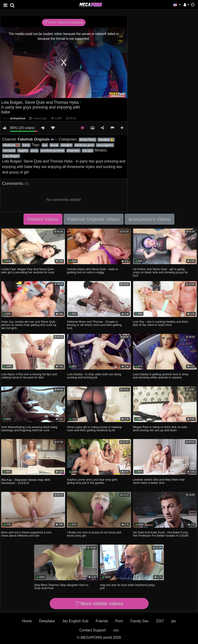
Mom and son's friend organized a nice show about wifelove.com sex (26, 534)
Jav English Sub (75, 621)
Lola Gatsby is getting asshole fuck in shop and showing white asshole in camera (161, 376)
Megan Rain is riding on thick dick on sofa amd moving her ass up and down (160, 429)
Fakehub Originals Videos (94, 219)
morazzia (9, 151)
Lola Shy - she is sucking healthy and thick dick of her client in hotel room (161, 323)
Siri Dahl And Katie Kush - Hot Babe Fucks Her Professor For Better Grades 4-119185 (161, 534)
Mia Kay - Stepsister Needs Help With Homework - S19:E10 (26, 481)
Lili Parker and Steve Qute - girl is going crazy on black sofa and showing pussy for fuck (160, 272)
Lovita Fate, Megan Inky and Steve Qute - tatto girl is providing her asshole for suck (28, 271)
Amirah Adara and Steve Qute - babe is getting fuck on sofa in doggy (92, 271)
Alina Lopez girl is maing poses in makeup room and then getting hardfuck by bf (94, 429)
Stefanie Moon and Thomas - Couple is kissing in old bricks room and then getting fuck (94, 325)
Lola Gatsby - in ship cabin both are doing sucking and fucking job (94, 376)
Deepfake (47, 621)
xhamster (73, 151)
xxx (116, 630)
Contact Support (93, 630)
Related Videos (43, 219)
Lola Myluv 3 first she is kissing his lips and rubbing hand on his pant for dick (29, 376)
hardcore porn (84, 145)
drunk (54, 145)
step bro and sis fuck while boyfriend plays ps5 (127, 587)
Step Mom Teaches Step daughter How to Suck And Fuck (61, 587)
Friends (102, 621)
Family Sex (139, 621)
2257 (160, 621)
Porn (119, 621)
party (34, 151)
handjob (67, 145)
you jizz (88, 151)
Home (27, 621)
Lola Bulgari (11, 156)
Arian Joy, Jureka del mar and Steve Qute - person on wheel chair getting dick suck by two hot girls (29, 325)
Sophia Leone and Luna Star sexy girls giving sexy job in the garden (92, 481)
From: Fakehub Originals (64, 22)
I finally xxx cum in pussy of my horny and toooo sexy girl (94, 534)
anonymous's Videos (150, 219)
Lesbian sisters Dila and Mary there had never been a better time (159, 481)
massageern (105, 145)
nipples (23, 151)
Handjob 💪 (106, 140)
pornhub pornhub (53, 151)
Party (26, 145)
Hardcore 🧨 (11, 145)
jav (174, 621)
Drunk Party (88, 140)
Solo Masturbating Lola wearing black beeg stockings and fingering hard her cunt (29, 429)
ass (45, 145)
